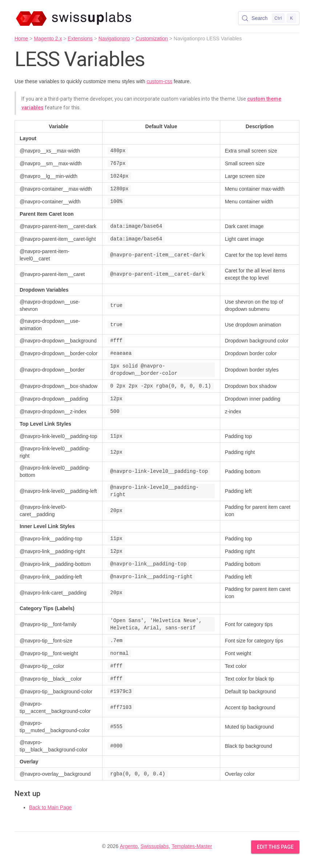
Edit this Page (275, 847)
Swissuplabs (155, 846)
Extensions (80, 38)
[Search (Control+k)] (269, 18)
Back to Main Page (51, 807)
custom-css (159, 81)
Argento (129, 846)
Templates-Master (192, 846)
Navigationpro (114, 38)
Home (21, 38)
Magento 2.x (48, 38)
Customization (152, 38)
